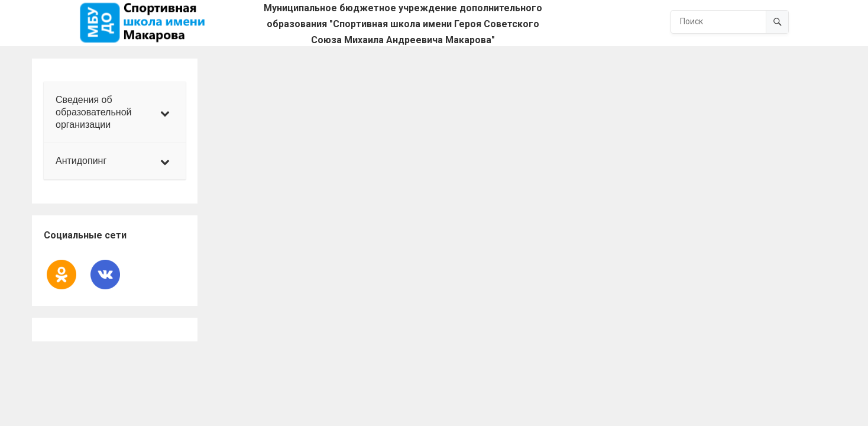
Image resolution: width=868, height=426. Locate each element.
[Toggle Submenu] (165, 112)
